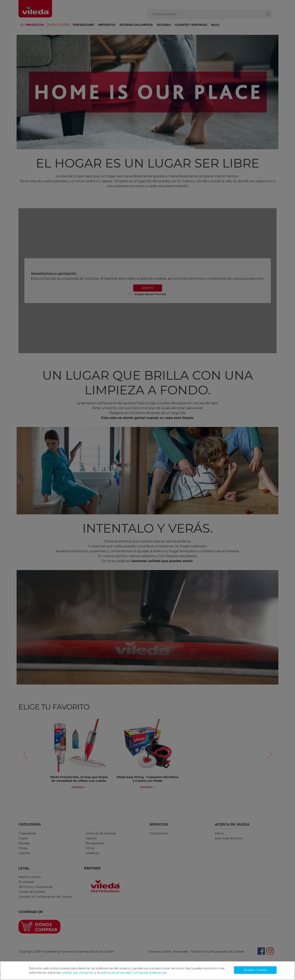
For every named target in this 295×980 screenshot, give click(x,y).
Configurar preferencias (150, 973)
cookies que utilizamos (77, 973)
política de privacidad (116, 973)
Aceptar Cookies (255, 970)
